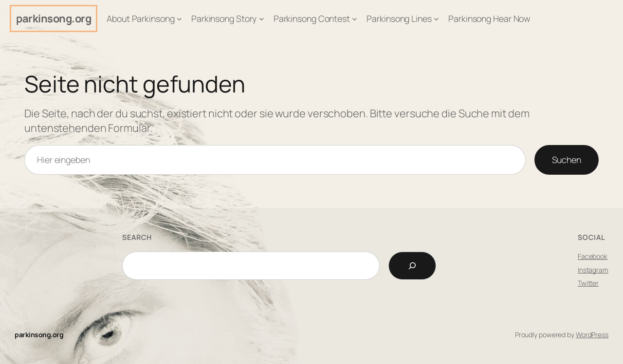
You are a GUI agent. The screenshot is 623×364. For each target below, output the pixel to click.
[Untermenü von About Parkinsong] (179, 19)
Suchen (567, 160)
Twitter (588, 283)
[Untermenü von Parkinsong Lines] (436, 19)
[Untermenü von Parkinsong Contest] (355, 19)
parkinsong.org (54, 18)
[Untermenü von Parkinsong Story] (262, 19)
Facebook (593, 256)
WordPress (592, 335)
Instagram (593, 270)
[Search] (412, 266)
